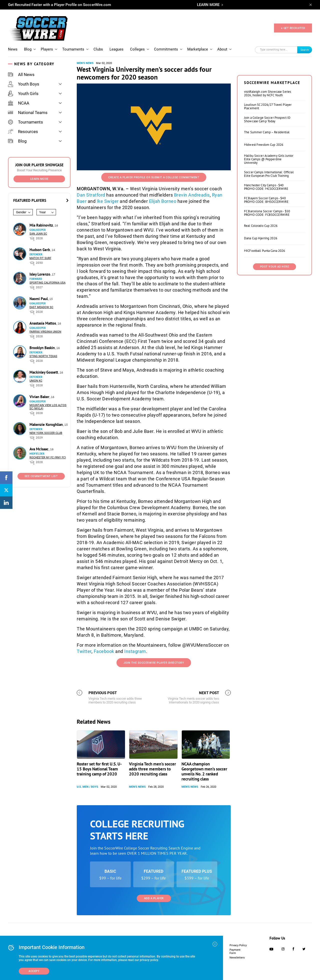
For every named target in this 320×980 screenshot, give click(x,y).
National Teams (28, 113)
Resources (23, 132)
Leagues (116, 49)
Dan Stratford (91, 195)
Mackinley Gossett (44, 372)
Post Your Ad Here (275, 267)
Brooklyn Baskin (43, 348)
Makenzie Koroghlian (47, 424)
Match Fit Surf (40, 258)
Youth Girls (23, 94)
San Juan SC (38, 234)
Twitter (84, 651)
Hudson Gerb (40, 250)
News (13, 49)
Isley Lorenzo (40, 274)
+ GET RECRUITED (293, 28)
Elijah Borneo (163, 201)
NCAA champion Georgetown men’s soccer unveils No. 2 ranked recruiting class (204, 771)
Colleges (137, 49)
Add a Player (154, 898)
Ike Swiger (108, 201)
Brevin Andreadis (192, 195)
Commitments (166, 49)
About (222, 49)
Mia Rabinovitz (42, 225)
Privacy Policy (238, 945)
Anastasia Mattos (43, 323)
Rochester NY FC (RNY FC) (48, 457)
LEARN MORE (208, 5)
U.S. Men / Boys (87, 787)
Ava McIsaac (39, 449)
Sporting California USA (47, 283)
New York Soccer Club (46, 433)
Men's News (85, 63)
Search (305, 50)
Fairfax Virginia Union (45, 332)
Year (42, 212)
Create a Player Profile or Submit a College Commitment (154, 177)
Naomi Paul (39, 299)
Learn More (39, 179)
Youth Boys (24, 84)
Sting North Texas (43, 356)
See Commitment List (41, 476)
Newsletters (237, 958)
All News (21, 75)
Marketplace (198, 49)
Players (47, 49)
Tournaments (73, 49)
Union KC (36, 381)
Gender (21, 212)
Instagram (135, 651)
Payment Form (235, 951)
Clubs (98, 49)
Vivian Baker (40, 397)
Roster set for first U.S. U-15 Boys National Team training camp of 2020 (99, 769)
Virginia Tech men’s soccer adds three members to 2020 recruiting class (152, 769)
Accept (34, 971)
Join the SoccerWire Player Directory (154, 663)
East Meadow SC (41, 307)
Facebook (104, 651)
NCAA (19, 103)
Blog (28, 49)
